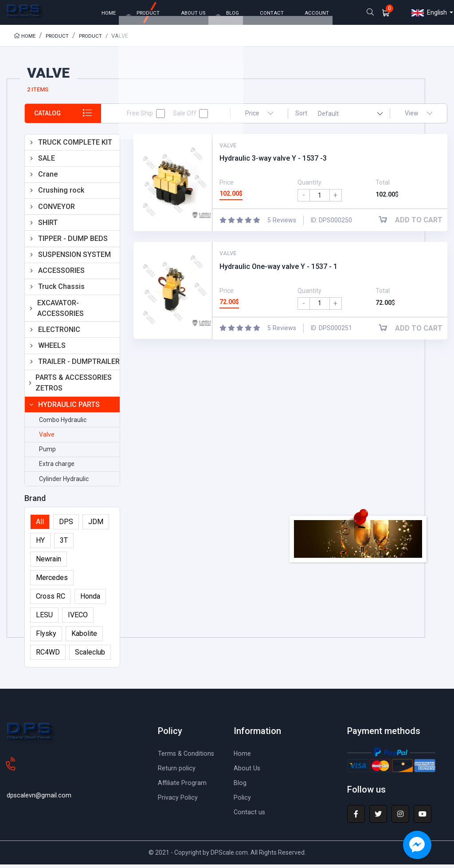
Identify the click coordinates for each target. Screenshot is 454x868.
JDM (96, 525)
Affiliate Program (184, 786)
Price (259, 117)
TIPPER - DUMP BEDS (73, 242)
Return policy (178, 771)
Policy (243, 801)
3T (64, 544)
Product (60, 39)
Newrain (49, 562)
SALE (47, 162)
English (429, 15)
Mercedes (52, 581)
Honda (90, 600)
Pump (47, 453)
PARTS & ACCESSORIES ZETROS (74, 386)
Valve (47, 438)
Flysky (46, 637)
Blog (241, 786)
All (40, 525)
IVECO (78, 618)
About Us (248, 771)
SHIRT (48, 226)
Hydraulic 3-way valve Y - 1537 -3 (273, 162)
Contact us (250, 815)
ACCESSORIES (61, 274)
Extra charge (57, 467)
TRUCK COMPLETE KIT (75, 146)
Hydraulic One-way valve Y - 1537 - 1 (278, 270)
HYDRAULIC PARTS (69, 408)
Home (25, 39)
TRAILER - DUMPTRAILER (79, 365)
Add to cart (414, 223)
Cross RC (51, 600)
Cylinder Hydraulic (64, 482)
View (419, 117)
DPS (66, 525)
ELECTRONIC (59, 333)
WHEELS (52, 349)
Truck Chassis (61, 290)
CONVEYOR (57, 210)
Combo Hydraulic (63, 423)
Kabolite (84, 637)
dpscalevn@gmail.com (41, 784)
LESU (44, 618)
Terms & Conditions (188, 757)
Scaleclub (90, 656)
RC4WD (48, 656)
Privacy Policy (180, 801)
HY (40, 544)
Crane (48, 178)
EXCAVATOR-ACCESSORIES (61, 312)
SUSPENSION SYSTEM (74, 258)
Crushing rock (61, 194)
